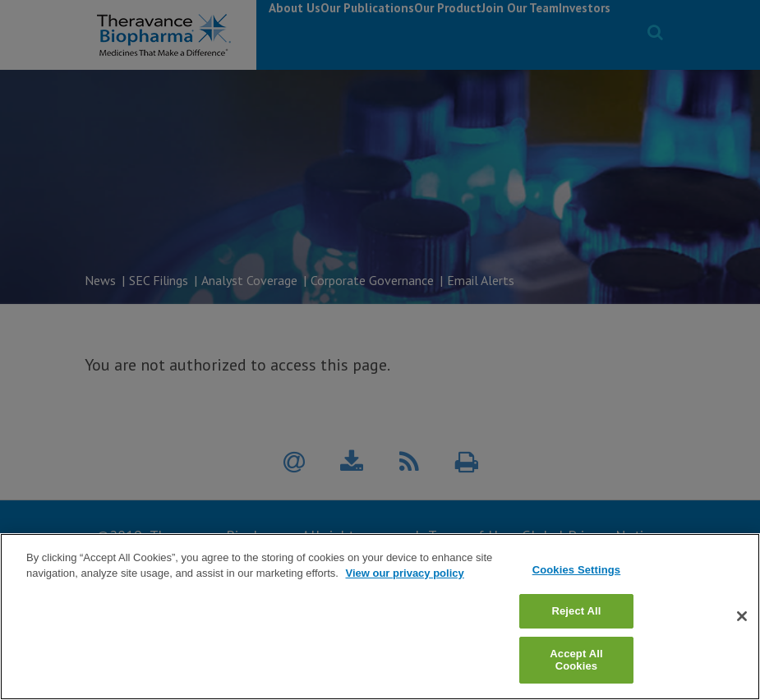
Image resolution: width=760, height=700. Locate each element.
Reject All (576, 638)
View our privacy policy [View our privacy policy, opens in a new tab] (404, 600)
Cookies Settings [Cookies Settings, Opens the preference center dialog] (577, 597)
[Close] (742, 643)
